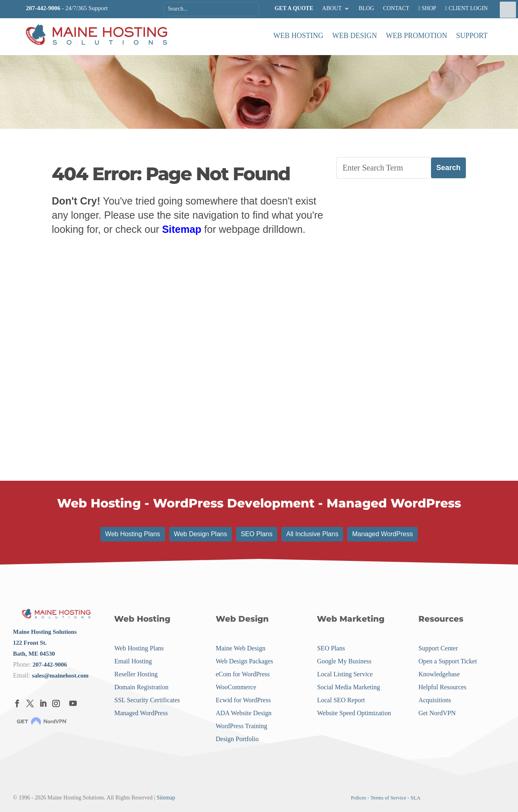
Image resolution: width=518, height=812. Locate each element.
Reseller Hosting (136, 674)
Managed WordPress (382, 534)
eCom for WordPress (243, 674)
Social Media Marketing (348, 687)
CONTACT (396, 9)
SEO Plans (257, 534)
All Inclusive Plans (312, 534)
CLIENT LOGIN (466, 9)
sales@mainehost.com (60, 676)
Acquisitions (435, 700)
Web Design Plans (201, 534)
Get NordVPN (437, 713)
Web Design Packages (244, 661)
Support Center (438, 648)
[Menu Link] (97, 35)
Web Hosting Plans (133, 534)
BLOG (366, 9)
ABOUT (332, 9)
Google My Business (344, 661)
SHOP (427, 9)
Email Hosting (133, 661)
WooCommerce (236, 687)
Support (472, 36)
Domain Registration (141, 687)
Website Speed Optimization (354, 713)
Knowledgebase (439, 674)
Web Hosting (299, 36)
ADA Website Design (244, 713)
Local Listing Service (345, 674)
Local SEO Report (341, 700)
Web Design (355, 36)
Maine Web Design (241, 648)
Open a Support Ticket (448, 661)
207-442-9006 (43, 8)
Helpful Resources (443, 687)
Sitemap (182, 229)
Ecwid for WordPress (243, 700)
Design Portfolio (237, 739)
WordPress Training (241, 726)
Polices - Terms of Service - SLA (386, 798)
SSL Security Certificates (147, 700)
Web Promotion (417, 36)
